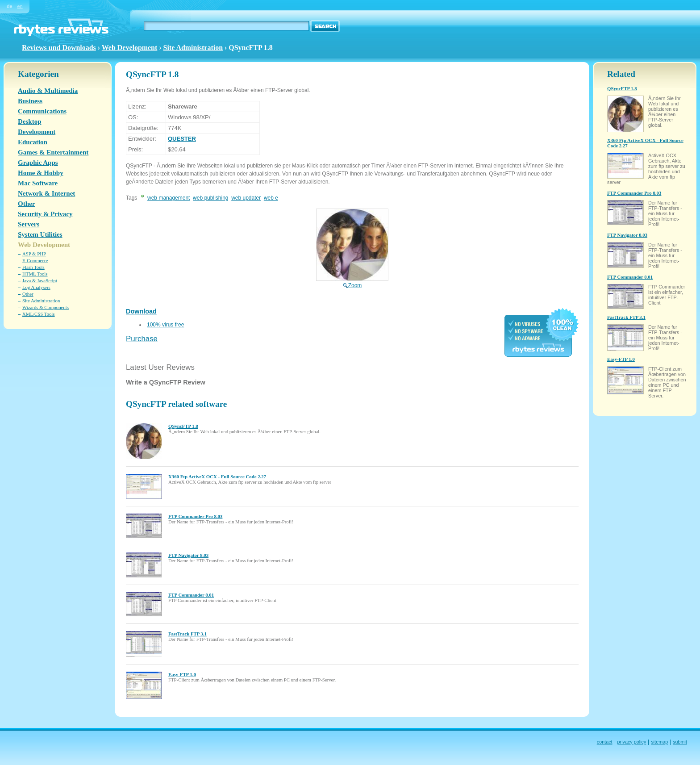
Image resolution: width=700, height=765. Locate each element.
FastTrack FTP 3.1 (187, 634)
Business (30, 101)
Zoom (352, 282)
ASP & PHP (34, 254)
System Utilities (40, 234)
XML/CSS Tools (39, 314)
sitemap (659, 742)
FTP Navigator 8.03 (188, 555)
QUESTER (182, 139)
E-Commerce (35, 260)
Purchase (142, 339)
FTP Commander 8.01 (191, 595)
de (10, 6)
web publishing (210, 198)
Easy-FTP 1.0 (182, 674)
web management (169, 198)
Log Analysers (36, 287)
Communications (42, 111)
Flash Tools (33, 267)
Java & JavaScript (40, 280)
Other (26, 204)
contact (605, 742)
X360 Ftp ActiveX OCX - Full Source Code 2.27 (217, 477)
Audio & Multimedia (48, 91)
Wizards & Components (46, 307)
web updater (246, 198)
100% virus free (165, 325)
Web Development (130, 48)
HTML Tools (35, 274)
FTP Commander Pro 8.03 (195, 516)
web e (271, 198)
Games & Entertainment (53, 152)
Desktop (30, 121)
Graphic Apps (38, 163)
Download (141, 311)
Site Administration (193, 48)
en (20, 6)
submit (680, 742)
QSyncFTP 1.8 (183, 426)
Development (37, 132)
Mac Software (38, 183)
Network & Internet (46, 193)
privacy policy (632, 742)
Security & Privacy (45, 214)
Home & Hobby (41, 173)
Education (33, 142)
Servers (29, 224)
